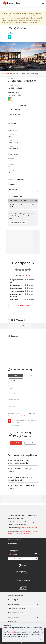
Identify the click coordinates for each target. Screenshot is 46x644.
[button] (37, 540)
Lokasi (23, 74)
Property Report (23, 588)
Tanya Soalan (16, 443)
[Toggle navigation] (43, 4)
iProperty (23, 566)
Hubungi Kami (12, 544)
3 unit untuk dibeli (23, 109)
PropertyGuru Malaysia (15, 596)
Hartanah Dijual (13, 600)
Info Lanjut (5, 74)
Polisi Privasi (11, 632)
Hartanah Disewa (13, 604)
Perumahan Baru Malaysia (16, 608)
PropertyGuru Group (14, 540)
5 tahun (14, 380)
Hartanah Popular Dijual (15, 613)
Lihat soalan (30, 443)
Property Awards (23, 572)
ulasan (27, 275)
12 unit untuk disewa (23, 114)
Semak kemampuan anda (28, 416)
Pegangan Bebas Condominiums (27, 528)
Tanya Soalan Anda (18, 222)
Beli (15, 376)
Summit (23, 580)
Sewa (31, 376)
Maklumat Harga (33, 74)
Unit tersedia (15, 74)
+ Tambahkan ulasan (23, 305)
